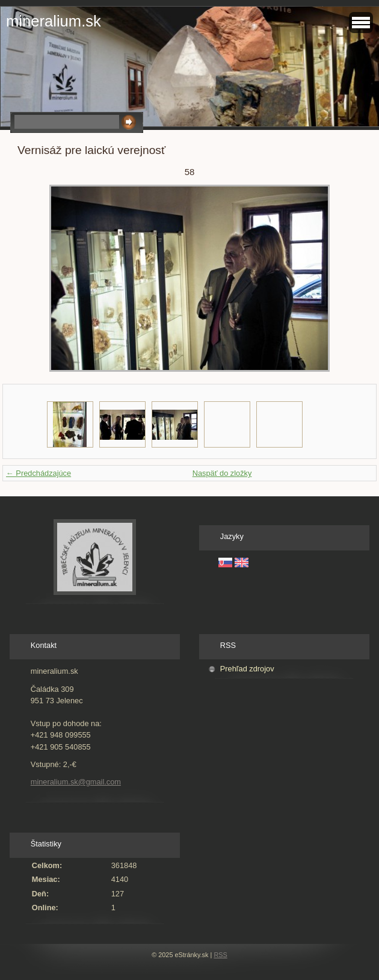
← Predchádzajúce (39, 473)
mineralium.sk (54, 21)
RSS (220, 955)
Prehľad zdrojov (247, 669)
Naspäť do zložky (222, 473)
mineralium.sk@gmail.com (76, 782)
